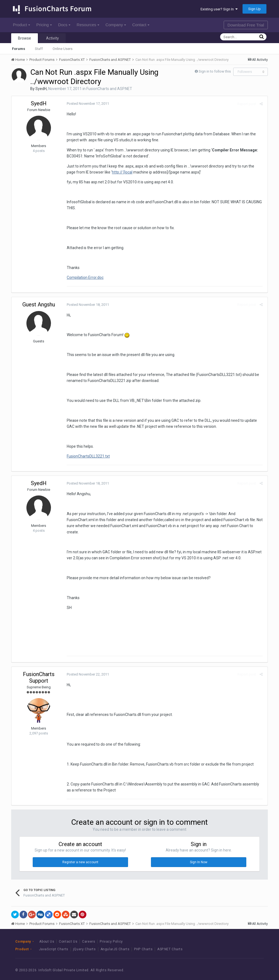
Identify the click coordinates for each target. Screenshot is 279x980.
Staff (39, 49)
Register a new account (80, 856)
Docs (64, 25)
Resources (88, 25)
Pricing (44, 25)
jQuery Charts (84, 943)
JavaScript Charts (54, 943)
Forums (19, 49)
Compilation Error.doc (84, 277)
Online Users (63, 49)
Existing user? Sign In (219, 9)
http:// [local (112, 172)
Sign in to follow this (215, 71)
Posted (87, 104)
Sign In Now (199, 856)
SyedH (41, 89)
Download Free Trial (246, 25)
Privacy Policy (111, 935)
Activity (52, 38)
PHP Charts (143, 943)
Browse (25, 38)
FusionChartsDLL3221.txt (87, 456)
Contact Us (68, 935)
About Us (47, 935)
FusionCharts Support (39, 671)
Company (116, 25)
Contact (141, 25)
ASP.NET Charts (170, 943)
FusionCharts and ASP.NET (109, 89)
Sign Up (254, 9)
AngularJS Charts (115, 943)
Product (22, 25)
